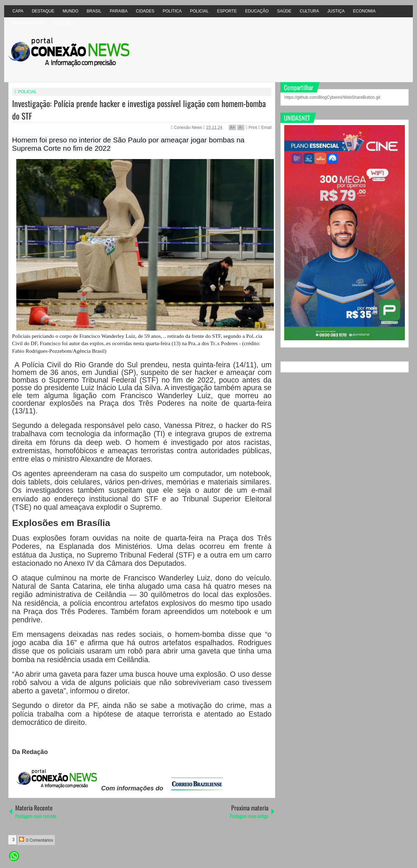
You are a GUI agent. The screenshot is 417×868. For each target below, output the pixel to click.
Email (265, 128)
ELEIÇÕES (64, 23)
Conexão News (189, 128)
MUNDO (71, 11)
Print (251, 128)
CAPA (18, 11)
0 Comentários (36, 840)
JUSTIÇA (336, 11)
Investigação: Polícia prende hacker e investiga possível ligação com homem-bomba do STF (139, 109)
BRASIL (94, 11)
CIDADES (145, 11)
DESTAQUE (43, 11)
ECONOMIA (364, 11)
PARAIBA (119, 11)
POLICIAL (199, 11)
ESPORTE (227, 11)
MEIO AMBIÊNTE (29, 23)
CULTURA (309, 11)
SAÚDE (284, 11)
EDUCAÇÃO (257, 11)
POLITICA (172, 11)
